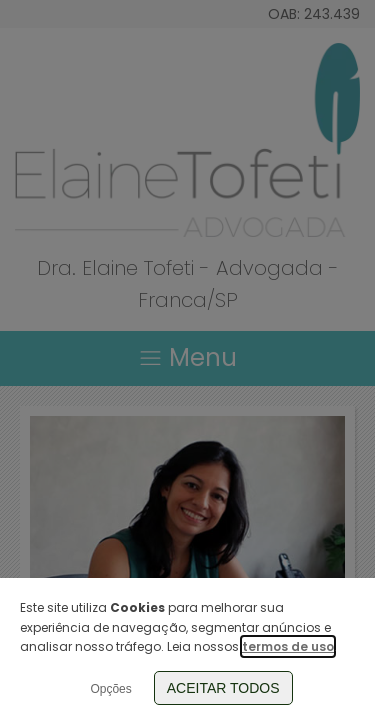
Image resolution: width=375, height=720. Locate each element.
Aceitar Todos (223, 688)
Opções (110, 689)
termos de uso (288, 646)
